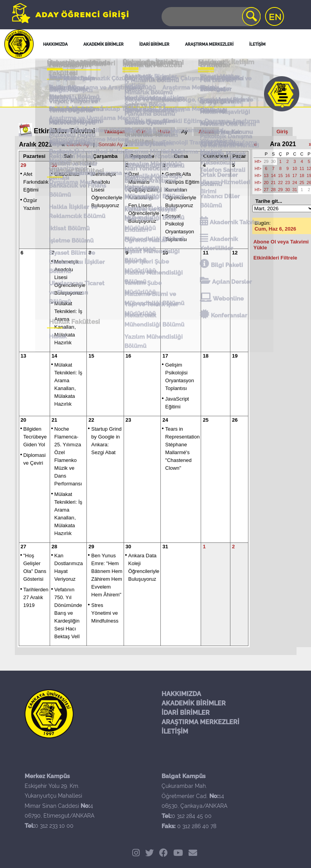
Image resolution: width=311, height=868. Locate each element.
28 (54, 547)
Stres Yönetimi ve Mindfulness (105, 613)
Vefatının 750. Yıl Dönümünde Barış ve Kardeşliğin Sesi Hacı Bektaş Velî (68, 613)
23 (128, 420)
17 (165, 356)
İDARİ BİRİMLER (186, 713)
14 (54, 356)
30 (54, 165)
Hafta (164, 132)
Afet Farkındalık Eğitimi (36, 182)
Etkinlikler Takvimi (64, 131)
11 (205, 253)
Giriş (282, 132)
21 (54, 420)
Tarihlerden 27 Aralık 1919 (36, 597)
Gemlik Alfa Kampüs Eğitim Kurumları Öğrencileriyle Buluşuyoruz (182, 190)
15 (91, 356)
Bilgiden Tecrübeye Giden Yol (35, 437)
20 (23, 420)
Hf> (258, 161)
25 (205, 420)
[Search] (210, 17)
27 (23, 547)
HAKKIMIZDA (181, 694)
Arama (206, 132)
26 (235, 420)
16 (128, 356)
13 (23, 356)
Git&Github (67, 174)
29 (23, 165)
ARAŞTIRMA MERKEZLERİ (200, 722)
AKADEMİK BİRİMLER (194, 703)
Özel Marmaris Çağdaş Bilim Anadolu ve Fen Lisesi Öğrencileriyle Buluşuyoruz (144, 198)
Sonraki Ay (111, 144)
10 (165, 253)
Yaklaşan (115, 132)
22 (91, 420)
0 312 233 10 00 (54, 826)
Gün (142, 132)
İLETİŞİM (175, 731)
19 (235, 356)
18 (205, 356)
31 (165, 547)
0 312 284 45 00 (192, 816)
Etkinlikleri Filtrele (275, 258)
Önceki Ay (78, 144)
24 (165, 420)
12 (235, 253)
